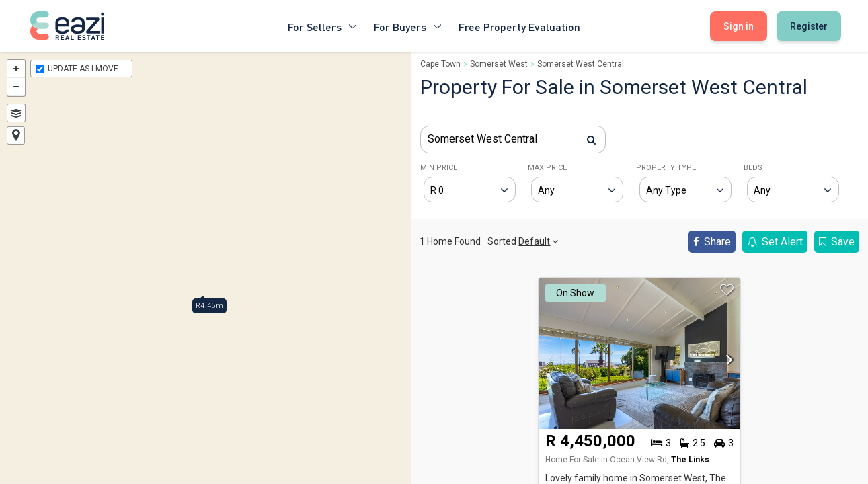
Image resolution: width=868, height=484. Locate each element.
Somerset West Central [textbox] (482, 139)
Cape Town (440, 64)
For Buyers (408, 26)
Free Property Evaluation (519, 26)
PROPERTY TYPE (666, 168)
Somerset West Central (581, 64)
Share (712, 242)
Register (809, 26)
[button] (726, 364)
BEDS (753, 168)
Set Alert (775, 242)
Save (837, 242)
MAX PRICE (547, 168)
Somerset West (499, 64)
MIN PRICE (439, 168)
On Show (575, 293)
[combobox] (513, 139)
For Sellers (323, 26)
